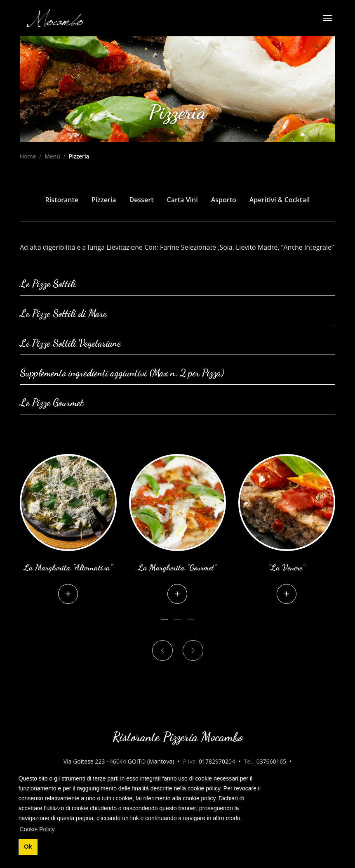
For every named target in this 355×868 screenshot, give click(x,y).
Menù (52, 156)
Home (28, 156)
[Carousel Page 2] (178, 619)
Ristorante (62, 200)
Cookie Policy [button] (37, 829)
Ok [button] (28, 847)
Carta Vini (182, 200)
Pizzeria (104, 200)
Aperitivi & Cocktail (280, 200)
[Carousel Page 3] (191, 619)
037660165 (271, 761)
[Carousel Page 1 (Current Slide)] (165, 619)
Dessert (142, 200)
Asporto (224, 200)
